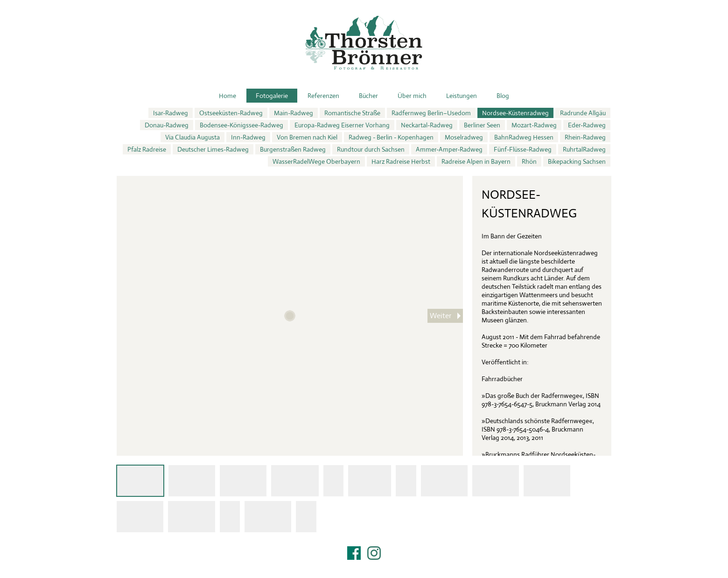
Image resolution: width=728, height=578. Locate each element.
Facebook (354, 553)
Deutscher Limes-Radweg (213, 149)
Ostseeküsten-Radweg (231, 113)
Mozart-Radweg (534, 125)
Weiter (441, 316)
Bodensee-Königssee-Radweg (241, 125)
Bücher (368, 96)
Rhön (529, 161)
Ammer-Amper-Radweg (449, 149)
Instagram (374, 553)
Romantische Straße (352, 113)
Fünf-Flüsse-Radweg (523, 149)
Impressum (364, 565)
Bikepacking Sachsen (577, 161)
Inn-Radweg (248, 137)
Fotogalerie (272, 96)
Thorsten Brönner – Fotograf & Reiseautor (364, 43)
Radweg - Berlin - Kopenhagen (391, 137)
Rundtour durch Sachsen (371, 149)
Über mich (412, 96)
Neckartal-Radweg (427, 125)
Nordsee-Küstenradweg (515, 113)
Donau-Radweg (167, 125)
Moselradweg (464, 137)
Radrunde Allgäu (583, 113)
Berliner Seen (482, 125)
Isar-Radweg (171, 113)
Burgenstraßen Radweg (293, 149)
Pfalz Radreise (147, 149)
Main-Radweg (294, 113)
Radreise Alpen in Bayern (476, 161)
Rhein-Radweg (585, 137)
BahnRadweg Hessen (524, 137)
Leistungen (462, 96)
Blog (503, 96)
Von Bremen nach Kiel (307, 137)
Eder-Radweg (587, 125)
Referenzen (323, 96)
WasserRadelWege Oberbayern (316, 161)
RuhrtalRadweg (584, 149)
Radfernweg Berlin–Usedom (431, 113)
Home (227, 96)
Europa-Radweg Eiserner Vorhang (342, 125)
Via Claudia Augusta (192, 137)
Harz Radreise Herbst (401, 161)
